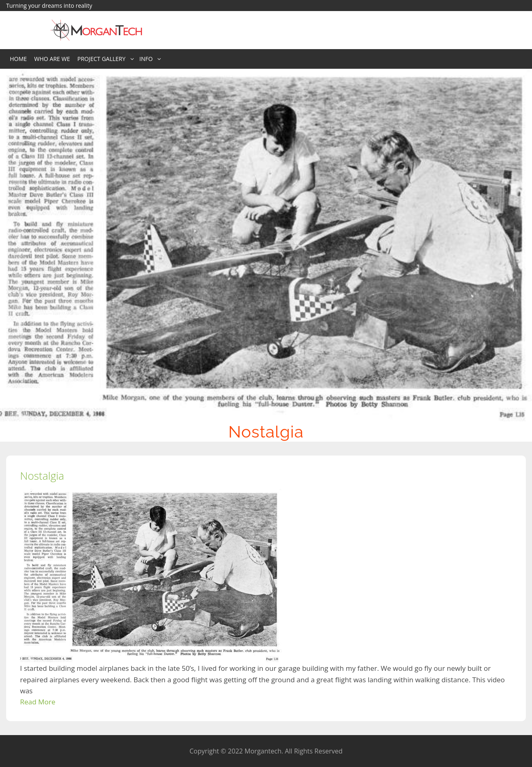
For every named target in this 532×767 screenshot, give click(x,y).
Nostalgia (42, 476)
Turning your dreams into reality (49, 6)
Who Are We (52, 59)
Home (18, 59)
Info (146, 59)
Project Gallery (101, 59)
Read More (38, 702)
